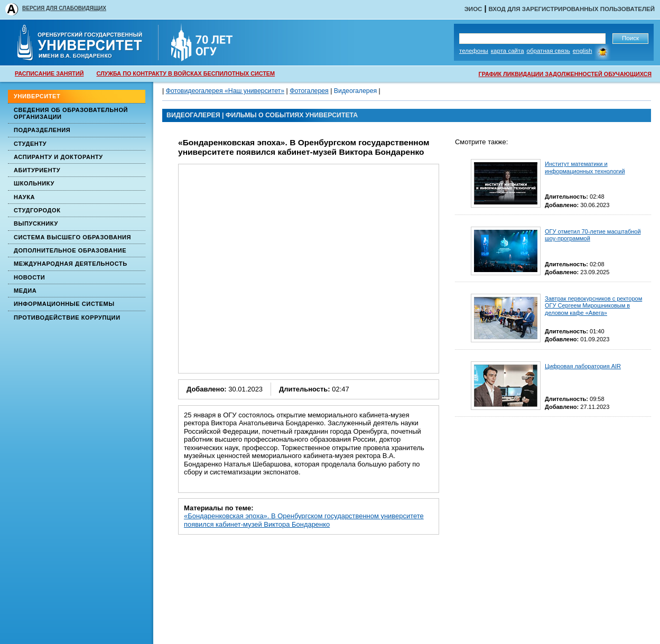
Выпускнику (36, 223)
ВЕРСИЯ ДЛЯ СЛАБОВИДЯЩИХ (64, 8)
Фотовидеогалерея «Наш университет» (225, 91)
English (583, 51)
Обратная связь (549, 51)
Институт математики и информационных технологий (585, 167)
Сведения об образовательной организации (71, 113)
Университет (37, 96)
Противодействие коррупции (67, 318)
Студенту (30, 144)
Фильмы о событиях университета (292, 115)
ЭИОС (473, 9)
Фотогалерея (309, 91)
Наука (24, 197)
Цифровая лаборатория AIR (583, 366)
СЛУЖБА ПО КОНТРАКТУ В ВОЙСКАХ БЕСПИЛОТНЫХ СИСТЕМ (185, 73)
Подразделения (42, 130)
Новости (29, 277)
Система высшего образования (72, 237)
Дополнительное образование (70, 250)
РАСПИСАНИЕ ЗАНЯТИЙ (49, 73)
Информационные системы (64, 304)
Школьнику (34, 183)
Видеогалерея (355, 91)
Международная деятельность (71, 264)
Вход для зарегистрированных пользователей (571, 9)
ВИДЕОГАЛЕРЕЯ (193, 115)
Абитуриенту (37, 170)
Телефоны (474, 51)
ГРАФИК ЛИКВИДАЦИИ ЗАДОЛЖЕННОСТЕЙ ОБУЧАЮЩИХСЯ (565, 74)
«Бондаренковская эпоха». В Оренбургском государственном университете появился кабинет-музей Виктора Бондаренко (304, 520)
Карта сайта (508, 51)
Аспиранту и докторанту (58, 157)
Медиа (25, 291)
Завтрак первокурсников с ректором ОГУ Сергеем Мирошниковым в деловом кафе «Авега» (593, 305)
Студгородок (37, 210)
